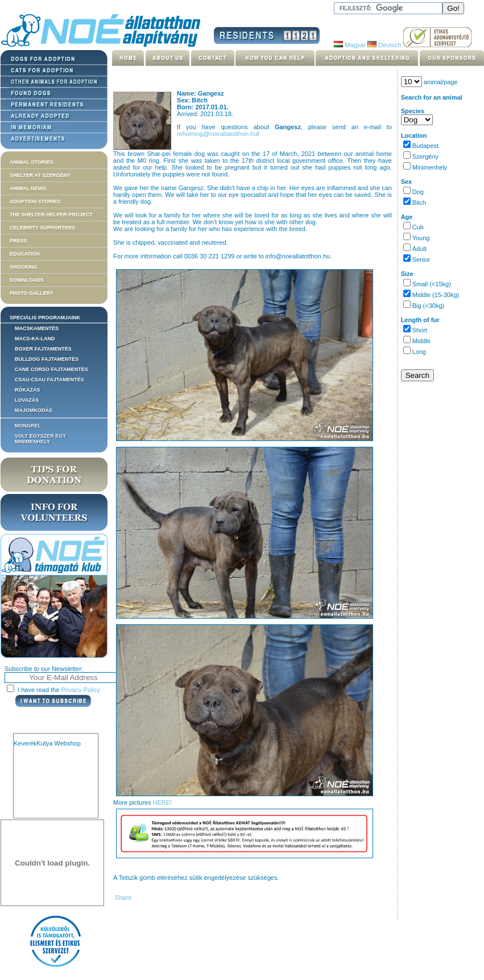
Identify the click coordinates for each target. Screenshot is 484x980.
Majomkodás (34, 410)
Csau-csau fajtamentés (49, 380)
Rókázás (28, 390)
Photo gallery (32, 293)
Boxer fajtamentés (43, 349)
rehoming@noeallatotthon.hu (217, 134)
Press (18, 241)
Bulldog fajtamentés (47, 359)
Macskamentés (37, 328)
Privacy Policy (81, 690)
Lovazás (27, 400)
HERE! (163, 802)
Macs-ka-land (35, 339)
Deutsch (384, 45)
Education (25, 254)
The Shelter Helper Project (51, 215)
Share (122, 897)
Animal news (28, 188)
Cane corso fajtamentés (51, 369)
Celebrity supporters (42, 228)
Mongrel (28, 426)
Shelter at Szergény (40, 175)
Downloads (27, 280)
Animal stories (32, 162)
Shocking (24, 267)
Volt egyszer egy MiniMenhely (40, 439)
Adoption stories (35, 201)
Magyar (350, 45)
